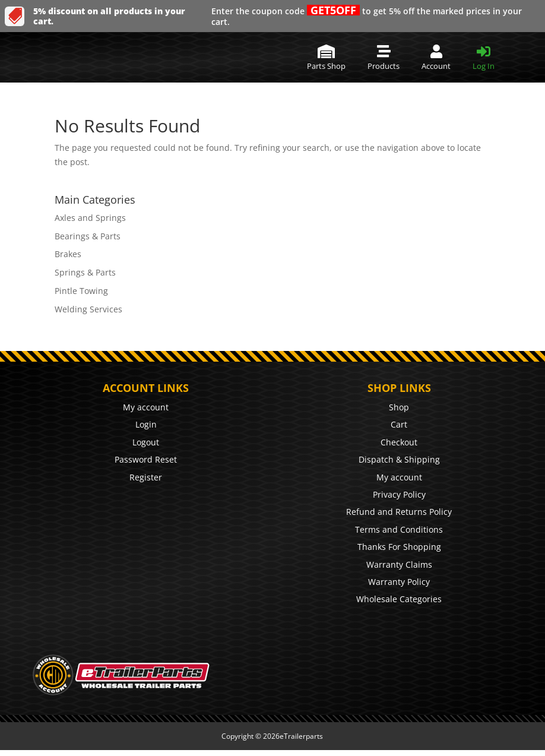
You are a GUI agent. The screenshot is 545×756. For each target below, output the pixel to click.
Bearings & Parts (88, 236)
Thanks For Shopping (399, 547)
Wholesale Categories (399, 599)
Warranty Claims (399, 564)
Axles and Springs (90, 218)
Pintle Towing (81, 291)
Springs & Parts (85, 272)
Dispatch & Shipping (399, 459)
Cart (399, 424)
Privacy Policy (399, 494)
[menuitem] (326, 57)
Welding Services (88, 309)
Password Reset (146, 459)
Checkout (399, 442)
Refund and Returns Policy (399, 512)
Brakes (68, 254)
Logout (146, 442)
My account (146, 407)
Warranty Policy (399, 582)
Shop (399, 407)
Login (146, 424)
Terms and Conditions (399, 529)
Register (146, 477)
